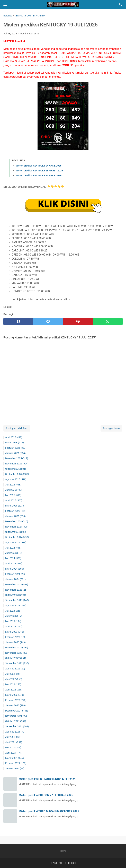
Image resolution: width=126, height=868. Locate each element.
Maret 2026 (15, 443)
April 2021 (14, 753)
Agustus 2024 (16, 542)
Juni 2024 (14, 553)
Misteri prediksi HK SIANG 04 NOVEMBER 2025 (47, 779)
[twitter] (48, 321)
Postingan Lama (111, 428)
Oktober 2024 (16, 532)
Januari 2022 (15, 705)
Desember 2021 (17, 711)
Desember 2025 (17, 458)
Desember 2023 (17, 584)
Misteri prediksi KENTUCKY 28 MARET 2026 (39, 171)
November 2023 (17, 590)
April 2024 (14, 563)
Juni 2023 (14, 616)
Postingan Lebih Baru (17, 428)
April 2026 (14, 437)
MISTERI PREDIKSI (67, 863)
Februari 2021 (16, 763)
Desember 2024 (17, 521)
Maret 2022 (15, 695)
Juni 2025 (14, 490)
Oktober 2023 (16, 595)
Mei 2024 (13, 558)
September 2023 (17, 600)
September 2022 (17, 663)
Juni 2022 (14, 679)
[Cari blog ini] (121, 4)
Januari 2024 (15, 579)
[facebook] (18, 321)
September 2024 (17, 537)
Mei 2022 (13, 684)
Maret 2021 (15, 758)
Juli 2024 (13, 548)
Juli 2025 (13, 485)
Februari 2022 (16, 700)
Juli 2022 (13, 674)
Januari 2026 (15, 453)
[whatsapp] (108, 321)
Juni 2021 (14, 742)
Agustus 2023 (16, 606)
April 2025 (14, 500)
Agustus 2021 (16, 732)
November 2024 (17, 527)
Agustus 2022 (15, 669)
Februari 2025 (16, 511)
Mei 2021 (13, 747)
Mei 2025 (13, 495)
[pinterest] (78, 321)
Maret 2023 (15, 632)
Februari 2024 (16, 574)
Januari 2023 (15, 642)
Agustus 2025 (16, 479)
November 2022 (17, 653)
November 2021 (17, 716)
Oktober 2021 (16, 721)
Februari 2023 (16, 637)
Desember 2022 (17, 648)
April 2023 (14, 627)
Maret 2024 (15, 569)
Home (63, 851)
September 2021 (17, 726)
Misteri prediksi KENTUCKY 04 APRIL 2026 (39, 166)
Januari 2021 (15, 768)
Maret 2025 (15, 506)
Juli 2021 (13, 737)
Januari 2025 (15, 516)
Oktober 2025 (16, 469)
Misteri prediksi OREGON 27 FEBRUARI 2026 (46, 795)
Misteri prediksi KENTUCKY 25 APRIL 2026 (39, 175)
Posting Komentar (30, 34)
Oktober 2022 (16, 658)
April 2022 (14, 690)
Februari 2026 (16, 448)
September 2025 (17, 474)
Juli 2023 (13, 611)
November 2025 (17, 464)
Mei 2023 (13, 621)
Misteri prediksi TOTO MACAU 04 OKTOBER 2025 (49, 811)
